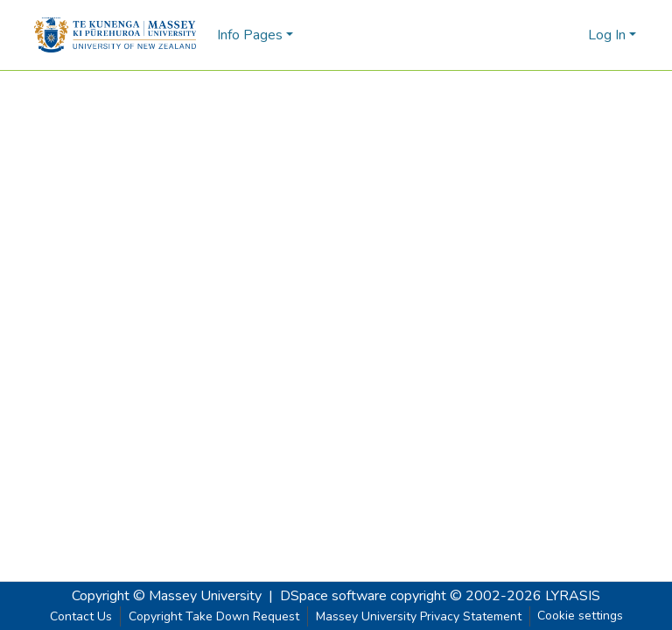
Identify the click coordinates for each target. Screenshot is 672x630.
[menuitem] (572, 35)
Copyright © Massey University (167, 596)
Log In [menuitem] (607, 35)
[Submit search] (546, 35)
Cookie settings (580, 616)
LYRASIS (573, 596)
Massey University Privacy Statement (419, 616)
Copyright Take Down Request (214, 616)
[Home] (115, 35)
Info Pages (250, 35)
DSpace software (333, 596)
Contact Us (81, 616)
